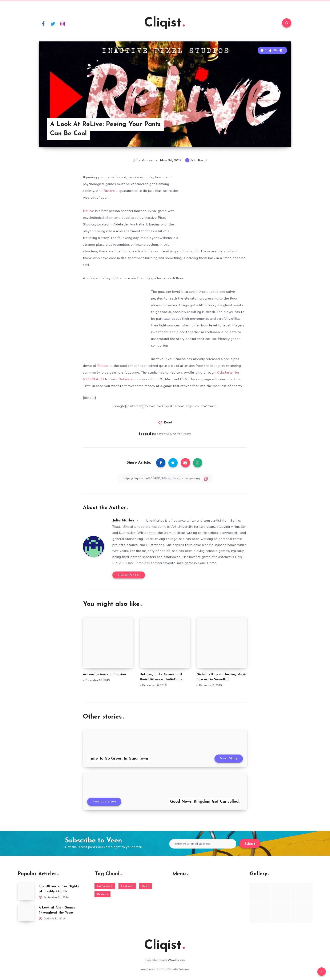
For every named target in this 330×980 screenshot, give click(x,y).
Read (168, 423)
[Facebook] (43, 24)
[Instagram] (63, 24)
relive (188, 434)
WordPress (176, 960)
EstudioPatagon (179, 969)
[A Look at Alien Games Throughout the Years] (26, 913)
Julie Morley (123, 521)
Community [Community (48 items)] (105, 886)
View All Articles (129, 575)
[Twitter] (53, 24)
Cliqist (164, 23)
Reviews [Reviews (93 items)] (103, 894)
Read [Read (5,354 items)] (146, 886)
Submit (250, 844)
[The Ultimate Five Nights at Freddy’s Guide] (26, 891)
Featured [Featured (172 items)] (127, 886)
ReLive (110, 191)
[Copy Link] (165, 478)
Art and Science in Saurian (104, 674)
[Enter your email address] (203, 844)
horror (177, 434)
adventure (164, 434)
